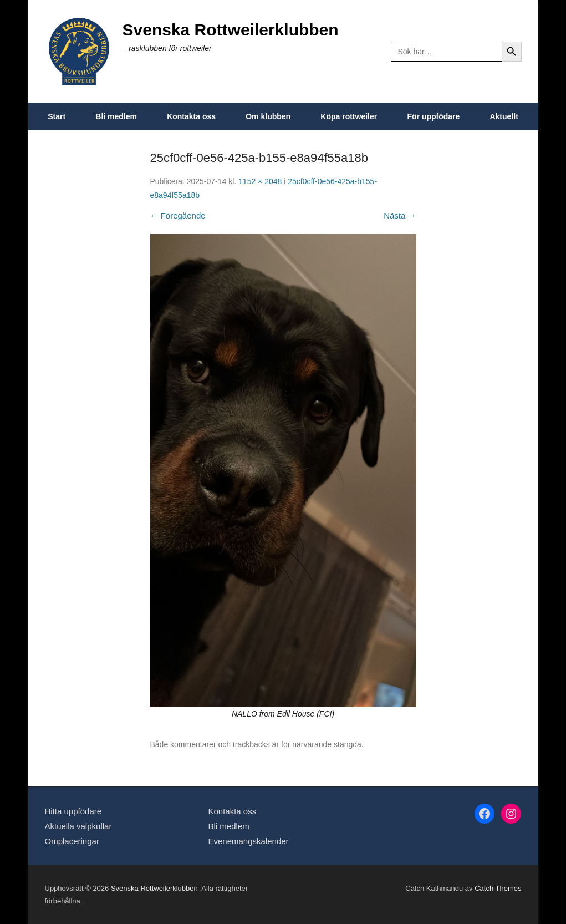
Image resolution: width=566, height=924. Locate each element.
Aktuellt (504, 116)
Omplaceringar (72, 841)
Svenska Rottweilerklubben (231, 30)
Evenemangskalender (248, 841)
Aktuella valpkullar (78, 826)
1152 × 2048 (260, 181)
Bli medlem (116, 116)
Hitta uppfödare (73, 811)
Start (57, 116)
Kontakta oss (191, 116)
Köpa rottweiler (349, 116)
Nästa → (400, 215)
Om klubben (268, 116)
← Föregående (178, 215)
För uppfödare (433, 116)
